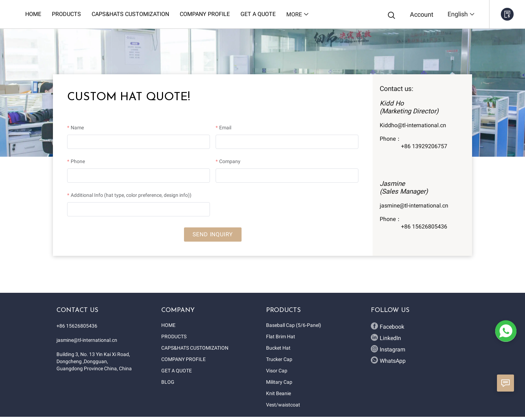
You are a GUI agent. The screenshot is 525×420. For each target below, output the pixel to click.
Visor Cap (277, 371)
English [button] (461, 14)
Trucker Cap (279, 359)
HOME (168, 325)
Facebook (388, 326)
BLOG (168, 382)
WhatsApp (388, 360)
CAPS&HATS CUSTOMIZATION (195, 348)
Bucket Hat (278, 348)
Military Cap (279, 382)
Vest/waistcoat (283, 405)
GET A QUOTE (177, 371)
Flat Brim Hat (281, 336)
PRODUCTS (174, 336)
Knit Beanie (278, 393)
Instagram (388, 349)
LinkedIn (386, 338)
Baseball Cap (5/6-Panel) (294, 325)
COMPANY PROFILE (183, 359)
